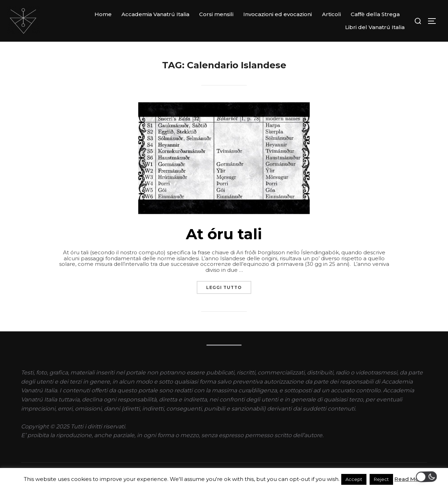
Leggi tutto (229, 285)
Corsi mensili (216, 14)
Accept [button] (354, 479)
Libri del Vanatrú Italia (375, 27)
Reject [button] (381, 479)
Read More (409, 479)
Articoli (331, 14)
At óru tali (224, 234)
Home (103, 14)
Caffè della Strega (375, 14)
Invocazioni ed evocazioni (278, 14)
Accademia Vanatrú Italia (155, 14)
